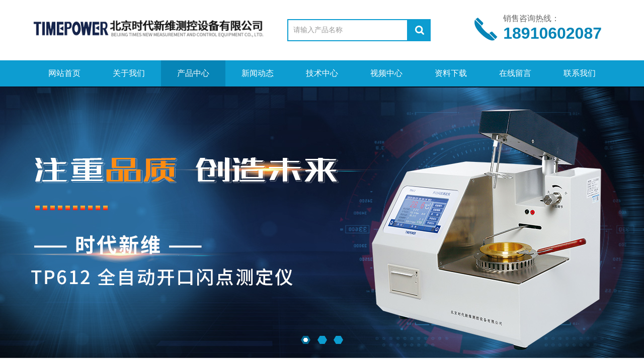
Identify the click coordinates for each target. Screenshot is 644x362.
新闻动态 (258, 73)
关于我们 (129, 73)
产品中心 (193, 73)
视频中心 (386, 73)
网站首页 (64, 73)
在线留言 (515, 73)
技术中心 (322, 73)
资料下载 (451, 73)
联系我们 (580, 73)
